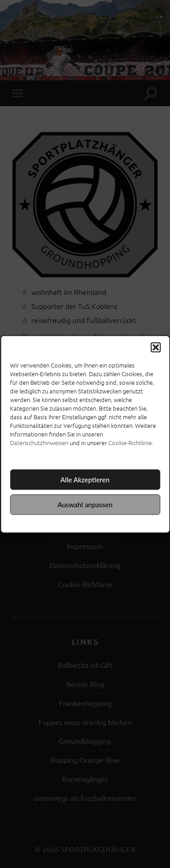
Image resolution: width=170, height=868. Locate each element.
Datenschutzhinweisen (39, 442)
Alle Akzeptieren (85, 480)
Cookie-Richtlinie (130, 442)
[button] (155, 347)
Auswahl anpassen (85, 505)
